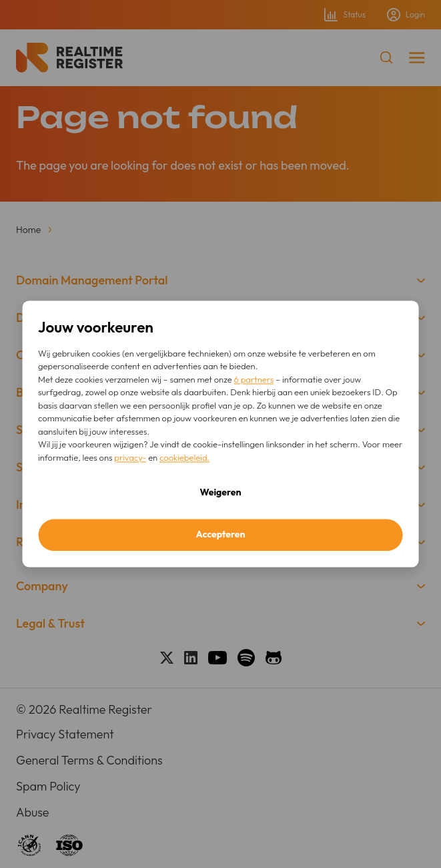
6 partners (254, 379)
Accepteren (221, 535)
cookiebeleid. (184, 457)
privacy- (130, 457)
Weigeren (221, 493)
